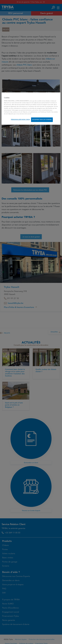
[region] (31, 109)
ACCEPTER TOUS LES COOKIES (42, 120)
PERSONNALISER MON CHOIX (20, 119)
